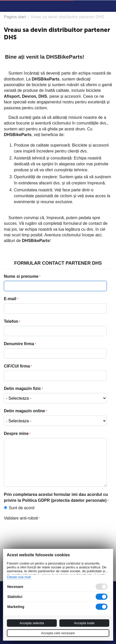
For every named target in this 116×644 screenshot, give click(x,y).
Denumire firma (19, 344)
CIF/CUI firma (17, 366)
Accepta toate (84, 623)
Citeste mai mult (19, 577)
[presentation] (43, 532)
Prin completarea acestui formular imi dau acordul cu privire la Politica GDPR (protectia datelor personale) (56, 497)
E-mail (10, 299)
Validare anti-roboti (21, 518)
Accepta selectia (32, 623)
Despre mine (16, 433)
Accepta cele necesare (58, 633)
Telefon (11, 321)
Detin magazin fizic (22, 388)
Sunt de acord (20, 508)
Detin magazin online (24, 411)
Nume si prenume (21, 276)
